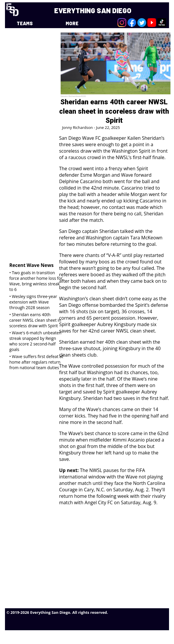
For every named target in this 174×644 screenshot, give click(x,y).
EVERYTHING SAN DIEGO (93, 10)
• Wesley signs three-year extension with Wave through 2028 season (33, 302)
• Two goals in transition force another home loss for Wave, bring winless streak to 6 (36, 281)
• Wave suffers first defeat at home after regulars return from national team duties (36, 362)
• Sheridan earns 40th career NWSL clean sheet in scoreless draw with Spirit (35, 320)
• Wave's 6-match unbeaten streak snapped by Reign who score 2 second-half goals (35, 341)
